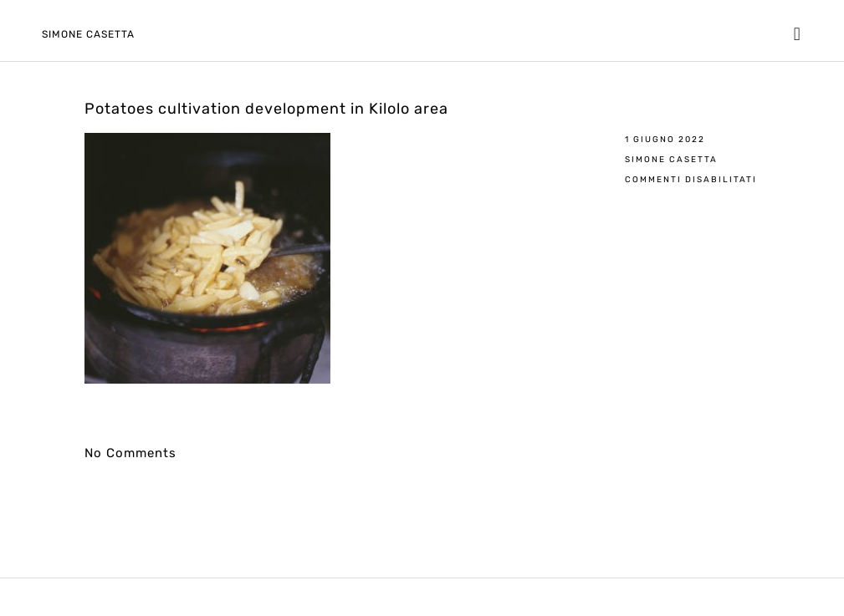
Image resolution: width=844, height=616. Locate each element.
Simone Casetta (88, 34)
